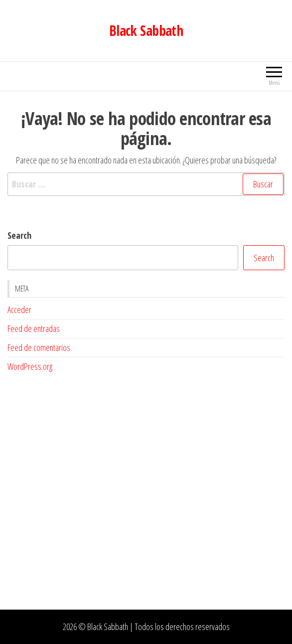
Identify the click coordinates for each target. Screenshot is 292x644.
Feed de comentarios (39, 347)
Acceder (19, 310)
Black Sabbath (146, 30)
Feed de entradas (34, 328)
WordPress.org (30, 366)
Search (19, 235)
